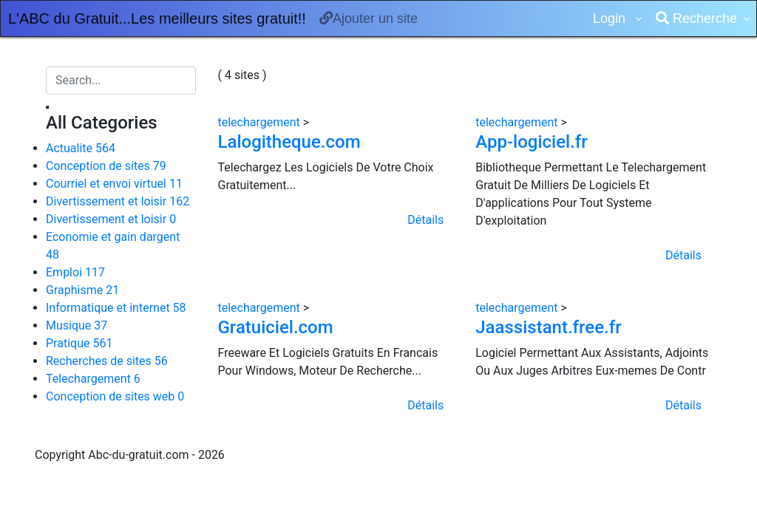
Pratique (79, 343)
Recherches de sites (107, 361)
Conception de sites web (115, 396)
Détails (425, 220)
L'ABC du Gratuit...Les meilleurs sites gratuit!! (157, 18)
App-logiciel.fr (532, 142)
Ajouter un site (369, 18)
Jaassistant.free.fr (548, 327)
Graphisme (82, 290)
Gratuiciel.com (276, 327)
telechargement (261, 122)
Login (611, 18)
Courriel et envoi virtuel (114, 184)
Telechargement (93, 379)
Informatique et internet (116, 308)
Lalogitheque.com (289, 142)
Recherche (696, 18)
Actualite (81, 148)
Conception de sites (106, 166)
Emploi (75, 272)
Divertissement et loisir (118, 201)
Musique (77, 325)
